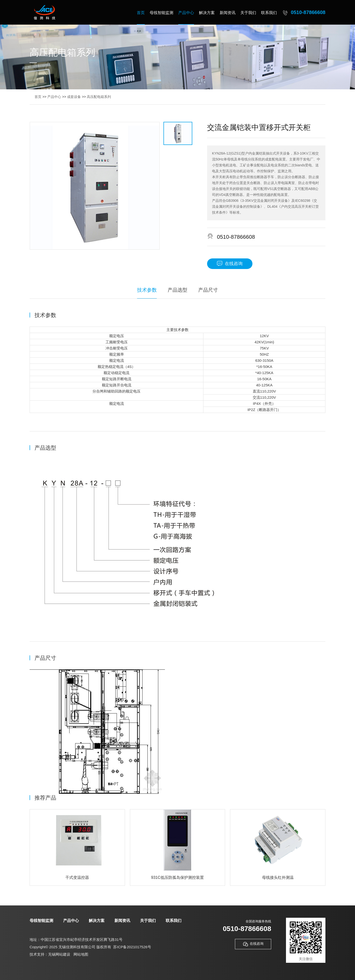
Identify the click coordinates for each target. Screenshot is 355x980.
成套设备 (74, 97)
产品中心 (186, 13)
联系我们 (269, 13)
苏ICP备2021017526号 (132, 947)
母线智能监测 (161, 13)
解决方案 (207, 13)
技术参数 (147, 290)
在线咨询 (230, 263)
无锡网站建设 (59, 954)
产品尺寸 (208, 290)
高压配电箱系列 (99, 97)
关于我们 (248, 13)
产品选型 (177, 290)
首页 (141, 13)
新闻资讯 (228, 13)
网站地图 (81, 954)
